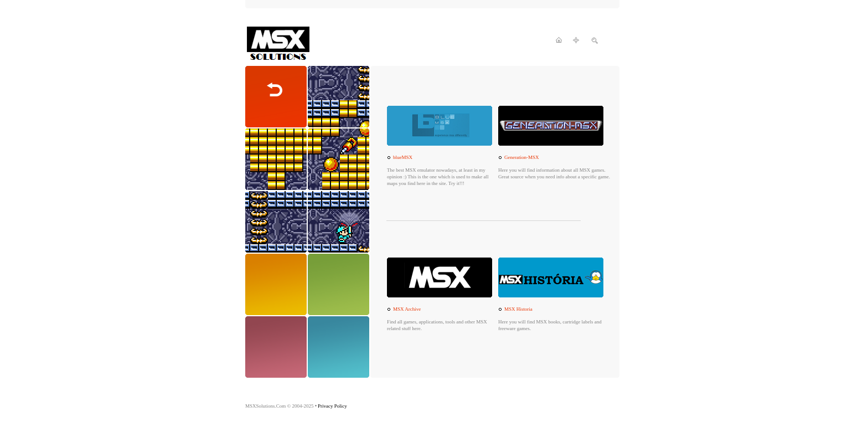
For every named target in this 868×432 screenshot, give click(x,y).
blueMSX (403, 157)
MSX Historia (518, 309)
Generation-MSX (522, 157)
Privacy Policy (332, 406)
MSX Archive (407, 309)
